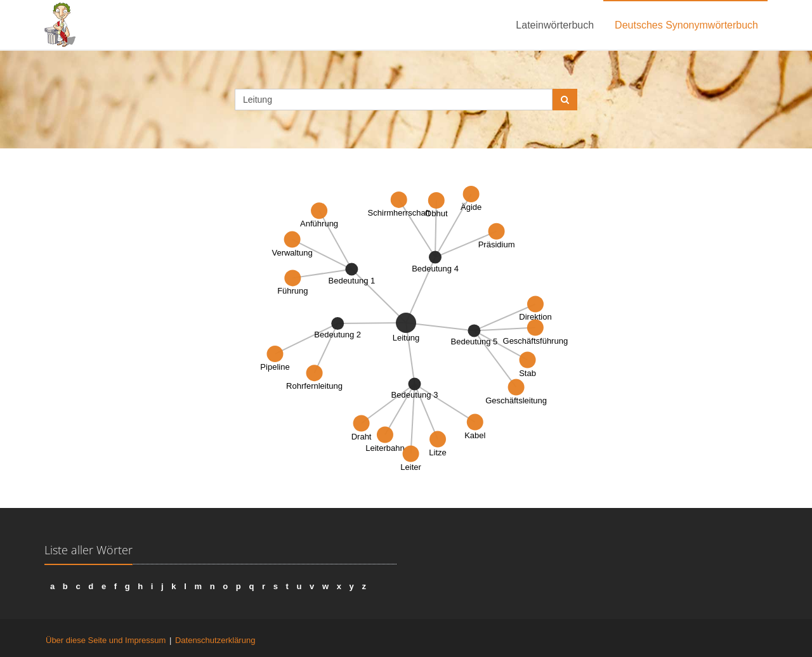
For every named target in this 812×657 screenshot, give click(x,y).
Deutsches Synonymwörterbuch (686, 25)
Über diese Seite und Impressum (106, 640)
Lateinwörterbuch (555, 25)
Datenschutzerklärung (215, 640)
